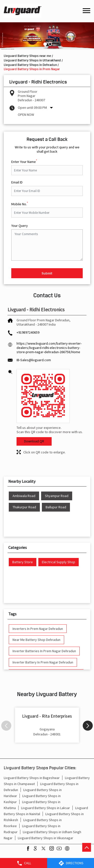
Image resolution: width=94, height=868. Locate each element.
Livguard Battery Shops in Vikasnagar (45, 838)
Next (88, 726)
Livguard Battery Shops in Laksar (45, 808)
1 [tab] (45, 44)
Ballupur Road (56, 507)
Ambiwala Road (24, 496)
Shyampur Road (57, 496)
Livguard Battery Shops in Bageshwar (32, 778)
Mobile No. (20, 204)
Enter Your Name (24, 161)
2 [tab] (50, 44)
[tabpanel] (47, 36)
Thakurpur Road (24, 507)
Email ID (17, 182)
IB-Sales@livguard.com (34, 360)
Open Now (26, 115)
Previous (6, 726)
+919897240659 (28, 332)
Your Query (20, 226)
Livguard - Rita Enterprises (47, 716)
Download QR (34, 441)
